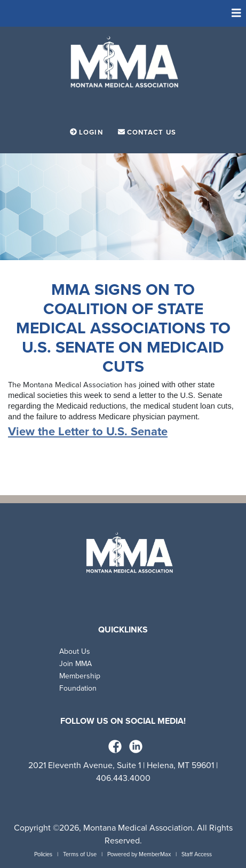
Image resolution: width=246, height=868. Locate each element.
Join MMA (76, 664)
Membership (80, 676)
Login (88, 132)
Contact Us (147, 132)
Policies (43, 854)
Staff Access (197, 854)
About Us (75, 651)
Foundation (78, 688)
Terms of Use (80, 854)
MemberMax (155, 854)
